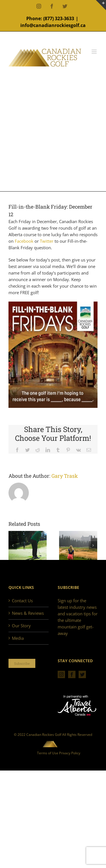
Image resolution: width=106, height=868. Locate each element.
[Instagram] (61, 674)
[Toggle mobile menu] (95, 52)
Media (18, 638)
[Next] (93, 545)
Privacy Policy (70, 753)
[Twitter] (82, 674)
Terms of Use (48, 753)
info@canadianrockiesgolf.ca (53, 25)
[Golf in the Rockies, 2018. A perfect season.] (28, 545)
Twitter (47, 241)
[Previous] (13, 545)
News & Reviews (28, 613)
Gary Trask (65, 476)
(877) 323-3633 (59, 18)
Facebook (25, 241)
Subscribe (22, 663)
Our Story (21, 626)
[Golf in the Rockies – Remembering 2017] (78, 545)
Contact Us (22, 601)
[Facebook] (72, 674)
